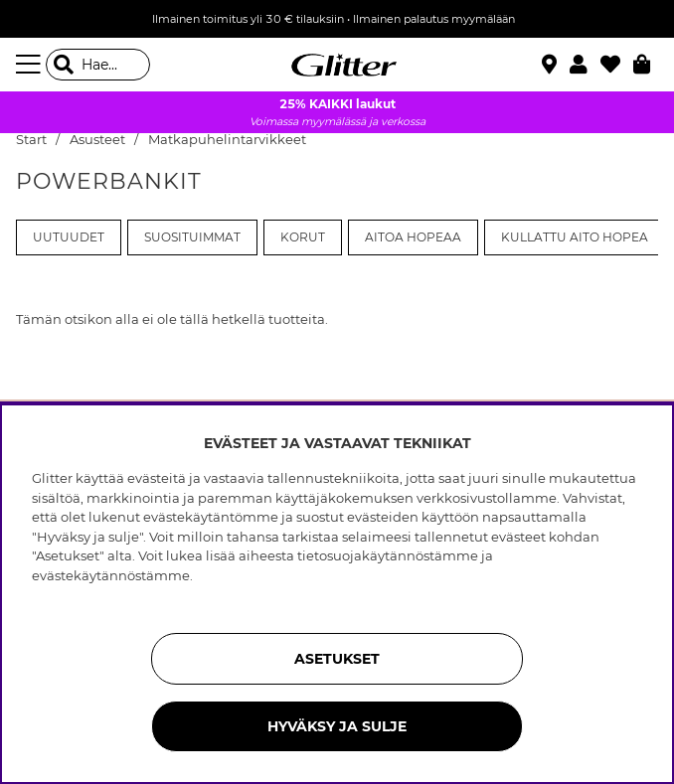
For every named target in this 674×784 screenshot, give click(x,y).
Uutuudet (69, 237)
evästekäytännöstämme (111, 575)
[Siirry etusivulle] (337, 65)
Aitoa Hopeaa (413, 237)
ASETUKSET (337, 659)
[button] (585, 65)
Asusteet (97, 140)
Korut (303, 237)
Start (31, 140)
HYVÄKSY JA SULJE (337, 726)
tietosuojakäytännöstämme (388, 555)
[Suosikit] (617, 65)
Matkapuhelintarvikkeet (227, 140)
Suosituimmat (192, 237)
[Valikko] (31, 65)
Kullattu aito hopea (575, 237)
